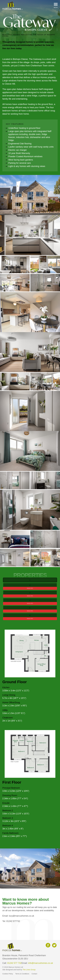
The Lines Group (29, 970)
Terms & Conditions (22, 974)
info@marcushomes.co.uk (40, 963)
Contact (34, 974)
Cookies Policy (8, 974)
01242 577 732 (14, 963)
